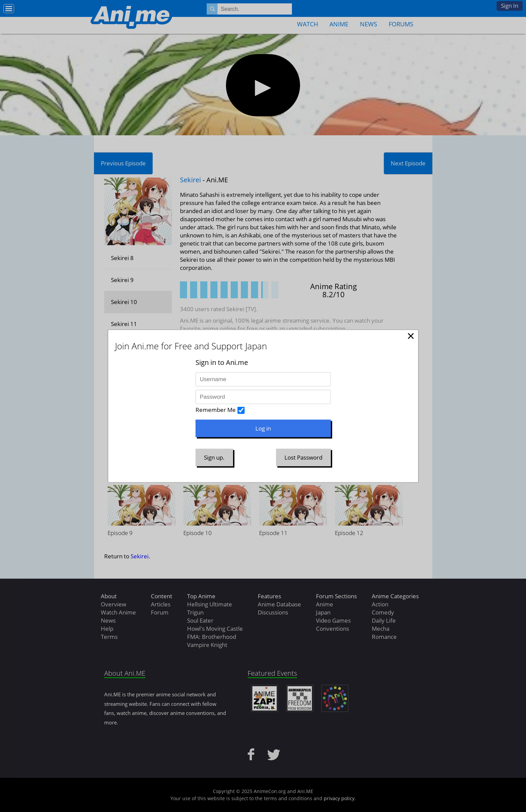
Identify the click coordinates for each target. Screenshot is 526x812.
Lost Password (303, 457)
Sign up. (214, 457)
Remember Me (216, 410)
